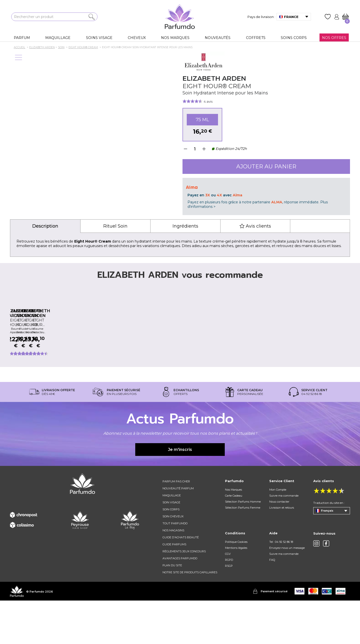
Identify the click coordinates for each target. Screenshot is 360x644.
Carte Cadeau (234, 539)
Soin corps (171, 553)
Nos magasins (173, 574)
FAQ (272, 603)
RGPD (229, 603)
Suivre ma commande (284, 539)
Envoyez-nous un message (287, 591)
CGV (228, 597)
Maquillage (172, 539)
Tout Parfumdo (175, 567)
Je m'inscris (180, 493)
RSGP (229, 609)
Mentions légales (236, 591)
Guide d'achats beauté (181, 581)
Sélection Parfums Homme (243, 545)
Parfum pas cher (176, 525)
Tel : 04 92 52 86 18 (281, 585)
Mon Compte (278, 533)
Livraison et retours (282, 551)
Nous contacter (279, 545)
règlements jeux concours (184, 595)
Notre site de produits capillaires (190, 616)
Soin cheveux (173, 560)
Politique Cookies (236, 585)
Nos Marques (233, 533)
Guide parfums (174, 588)
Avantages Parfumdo (180, 602)
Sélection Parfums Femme (243, 551)
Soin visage (171, 546)
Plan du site (172, 609)
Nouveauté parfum (178, 532)
